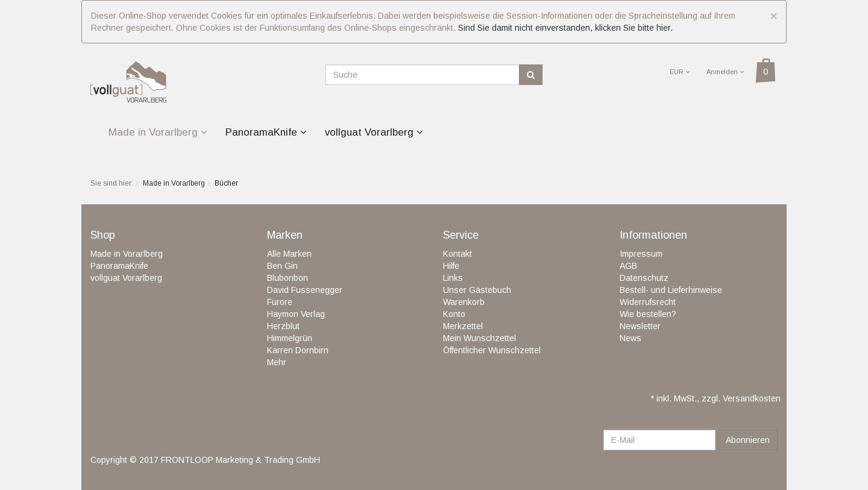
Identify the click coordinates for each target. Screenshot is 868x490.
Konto (454, 314)
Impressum (641, 254)
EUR (680, 72)
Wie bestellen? (648, 314)
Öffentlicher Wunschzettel (492, 350)
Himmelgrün (290, 338)
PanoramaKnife (266, 132)
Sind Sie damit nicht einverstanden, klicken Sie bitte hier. (565, 28)
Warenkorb (464, 302)
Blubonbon (288, 278)
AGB (628, 266)
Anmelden (725, 72)
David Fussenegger (305, 290)
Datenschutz (644, 278)
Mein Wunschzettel (480, 338)
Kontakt (458, 254)
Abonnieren (748, 440)
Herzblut (283, 326)
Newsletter (640, 326)
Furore (280, 302)
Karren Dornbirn (298, 350)
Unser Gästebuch (477, 290)
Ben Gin (282, 266)
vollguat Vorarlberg (374, 132)
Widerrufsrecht (648, 302)
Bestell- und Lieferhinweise (671, 290)
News (631, 338)
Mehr (277, 362)
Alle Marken (289, 254)
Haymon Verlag (296, 314)
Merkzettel (463, 326)
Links (453, 278)
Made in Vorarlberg (158, 132)
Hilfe (451, 266)
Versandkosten (752, 398)
